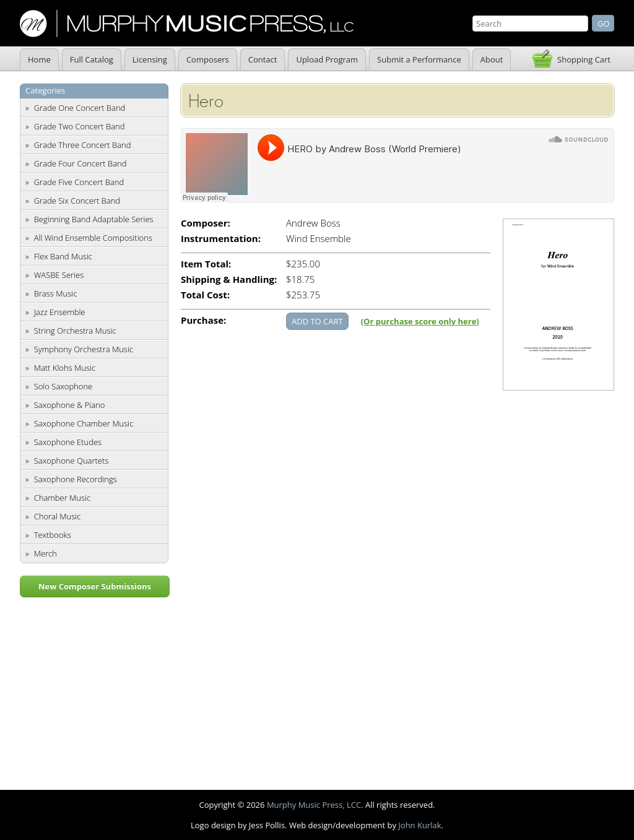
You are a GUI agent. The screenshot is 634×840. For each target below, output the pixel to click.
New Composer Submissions (95, 586)
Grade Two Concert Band (80, 126)
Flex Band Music (63, 256)
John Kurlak (419, 825)
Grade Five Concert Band (79, 182)
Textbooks (53, 535)
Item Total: (206, 264)
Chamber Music (63, 498)
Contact (263, 59)
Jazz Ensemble (60, 312)
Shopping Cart (584, 59)
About (492, 59)
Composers (208, 59)
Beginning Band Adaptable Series (94, 219)
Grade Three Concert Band (83, 145)
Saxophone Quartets (72, 461)
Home (39, 59)
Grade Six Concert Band (77, 201)
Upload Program (327, 59)
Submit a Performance (419, 59)
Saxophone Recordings (76, 479)
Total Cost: (205, 295)
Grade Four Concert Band (80, 163)
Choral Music (58, 516)
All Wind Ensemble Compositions (93, 238)
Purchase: (203, 320)
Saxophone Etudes (68, 442)
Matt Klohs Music (65, 368)
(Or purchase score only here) (420, 321)
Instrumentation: (221, 239)
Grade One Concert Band (80, 108)
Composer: (206, 223)
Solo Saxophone (63, 386)
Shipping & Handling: (229, 279)
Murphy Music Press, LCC (314, 805)
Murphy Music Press (187, 24)
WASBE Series (59, 275)
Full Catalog (92, 59)
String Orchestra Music (75, 331)
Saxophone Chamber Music (84, 423)
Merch (46, 553)
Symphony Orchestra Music (84, 349)
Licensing (150, 59)
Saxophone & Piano (70, 405)
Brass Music (56, 293)
